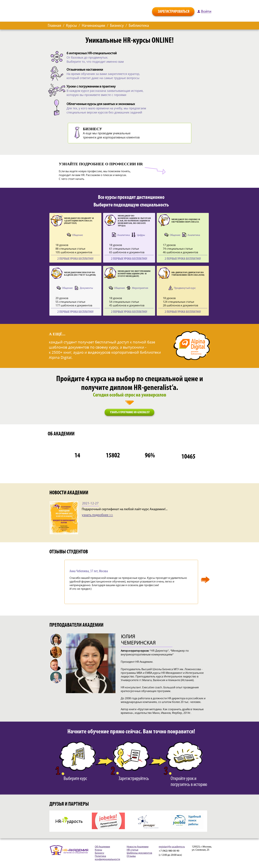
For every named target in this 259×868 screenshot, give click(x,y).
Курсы (71, 26)
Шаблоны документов (139, 853)
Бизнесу (117, 26)
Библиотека (139, 26)
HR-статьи (132, 850)
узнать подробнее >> (97, 515)
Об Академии (102, 847)
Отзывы (131, 856)
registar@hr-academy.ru (172, 847)
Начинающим (93, 26)
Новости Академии (138, 847)
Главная (54, 26)
